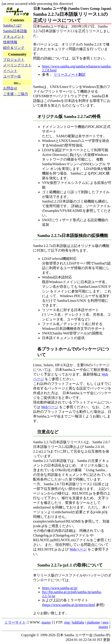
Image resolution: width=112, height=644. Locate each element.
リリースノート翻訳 (70, 75)
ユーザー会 (12, 76)
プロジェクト (14, 60)
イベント (10, 71)
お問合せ (10, 88)
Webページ (50, 407)
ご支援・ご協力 (16, 94)
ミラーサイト (15, 622)
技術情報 (10, 42)
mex (106, 622)
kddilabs (78, 622)
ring (67, 622)
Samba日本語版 (15, 31)
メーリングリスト (17, 65)
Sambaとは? (12, 25)
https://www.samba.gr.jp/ (60, 588)
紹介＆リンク (14, 48)
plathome (94, 622)
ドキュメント (14, 37)
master (46, 622)
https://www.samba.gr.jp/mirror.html (69, 605)
